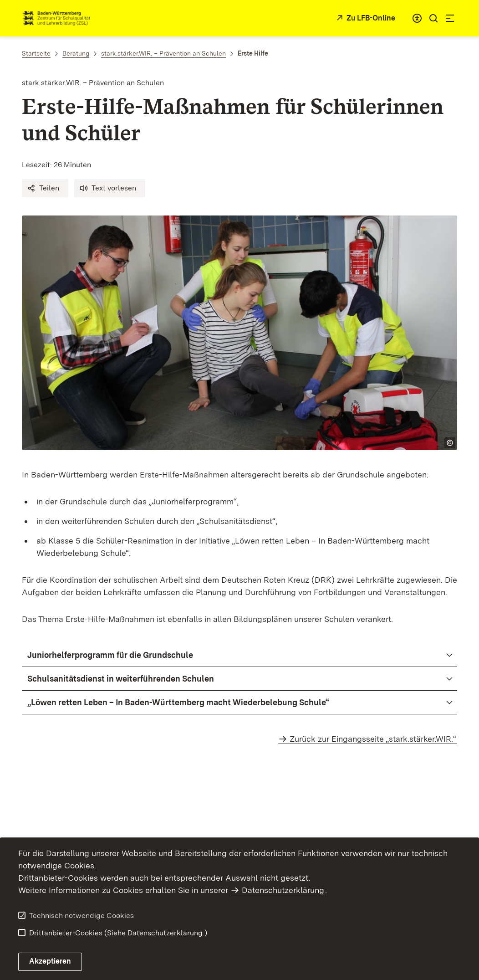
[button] (45, 188)
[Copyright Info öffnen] (450, 443)
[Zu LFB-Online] (365, 18)
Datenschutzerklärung (283, 890)
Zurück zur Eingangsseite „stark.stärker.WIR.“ (373, 739)
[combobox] (417, 18)
